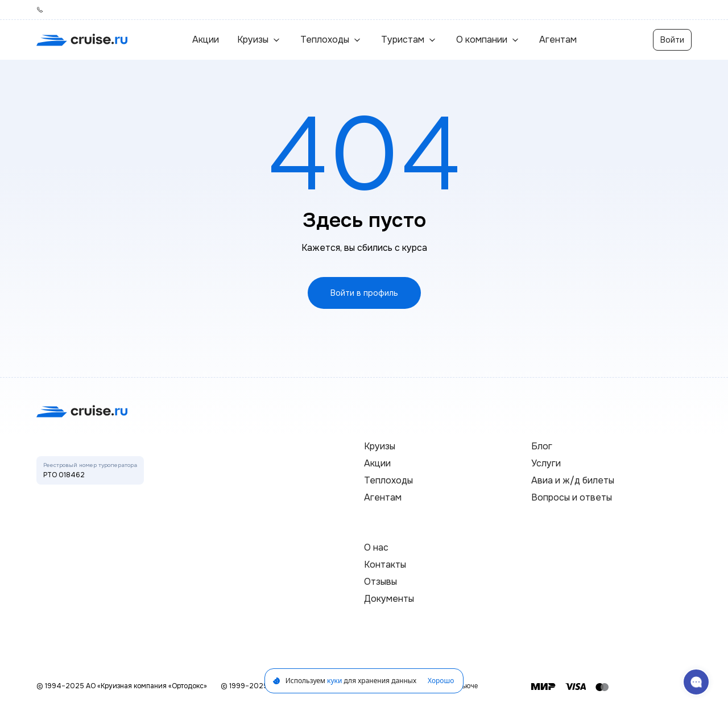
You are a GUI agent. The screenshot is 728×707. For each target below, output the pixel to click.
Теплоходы (388, 480)
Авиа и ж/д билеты (573, 480)
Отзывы (380, 582)
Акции (206, 40)
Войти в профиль (364, 293)
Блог (542, 446)
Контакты (385, 565)
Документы (389, 599)
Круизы (380, 446)
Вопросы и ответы (572, 497)
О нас (376, 547)
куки (334, 681)
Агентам (558, 40)
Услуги (546, 463)
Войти (672, 40)
